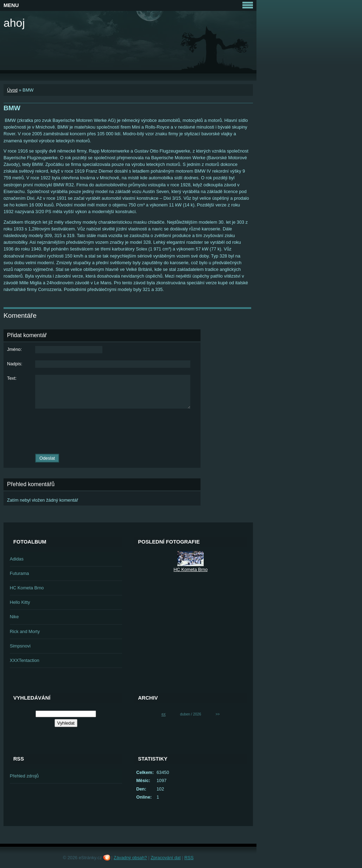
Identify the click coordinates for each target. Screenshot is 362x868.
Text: (12, 378)
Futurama (20, 573)
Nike (14, 617)
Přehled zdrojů (24, 776)
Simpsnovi (20, 646)
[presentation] (102, 431)
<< (164, 714)
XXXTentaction (25, 660)
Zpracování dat (166, 858)
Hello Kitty (20, 602)
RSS (189, 858)
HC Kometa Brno (27, 588)
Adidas (17, 559)
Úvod (12, 90)
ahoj (14, 23)
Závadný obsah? (130, 858)
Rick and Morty (25, 631)
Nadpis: (15, 364)
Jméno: (14, 349)
